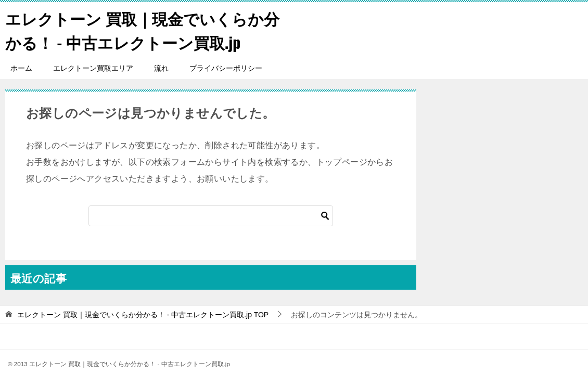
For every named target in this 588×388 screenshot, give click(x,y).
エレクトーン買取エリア (93, 68)
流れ (161, 68)
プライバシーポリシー (226, 68)
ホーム (21, 68)
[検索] (211, 215)
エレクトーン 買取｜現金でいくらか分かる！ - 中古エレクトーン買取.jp (142, 30)
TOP (143, 314)
